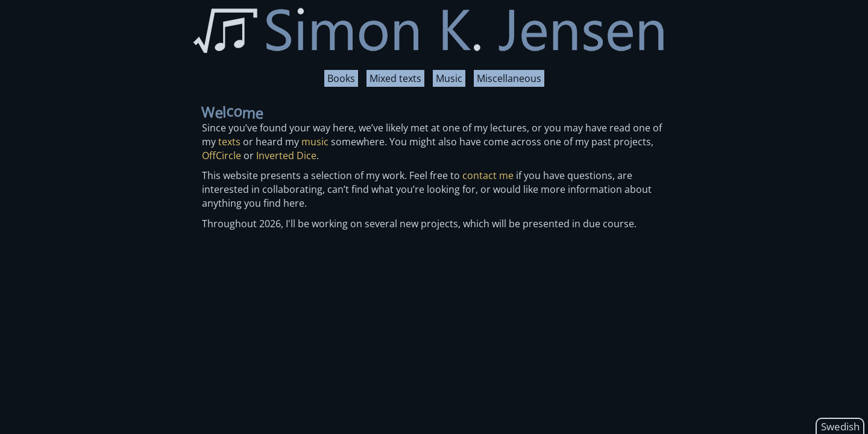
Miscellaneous (509, 78)
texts (229, 142)
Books (341, 78)
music (315, 142)
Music (449, 78)
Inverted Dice (286, 156)
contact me (488, 175)
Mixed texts (395, 78)
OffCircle (222, 156)
